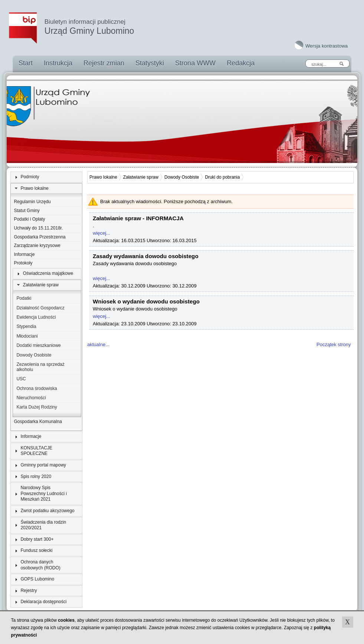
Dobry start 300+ (37, 539)
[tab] (46, 177)
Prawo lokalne (34, 188)
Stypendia (26, 326)
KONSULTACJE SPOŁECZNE (36, 451)
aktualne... (98, 344)
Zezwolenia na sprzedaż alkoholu (40, 367)
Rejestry (29, 591)
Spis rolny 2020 (36, 477)
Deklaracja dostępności (43, 602)
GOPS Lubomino (37, 579)
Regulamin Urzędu (32, 202)
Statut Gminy (27, 211)
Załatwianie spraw (41, 285)
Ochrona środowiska (37, 388)
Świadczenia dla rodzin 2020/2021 (43, 525)
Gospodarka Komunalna (38, 422)
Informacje (24, 254)
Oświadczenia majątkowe (48, 273)
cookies (66, 620)
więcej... (101, 233)
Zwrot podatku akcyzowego (47, 511)
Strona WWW (195, 63)
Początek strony (334, 344)
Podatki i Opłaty (29, 219)
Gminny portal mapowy (43, 465)
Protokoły (23, 263)
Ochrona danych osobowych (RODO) (40, 565)
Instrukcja (58, 63)
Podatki (24, 298)
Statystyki (150, 63)
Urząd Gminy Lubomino (89, 27)
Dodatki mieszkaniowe (38, 345)
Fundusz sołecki (36, 550)
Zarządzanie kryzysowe (37, 245)
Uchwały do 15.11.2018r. (38, 228)
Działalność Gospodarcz (40, 308)
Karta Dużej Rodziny (37, 407)
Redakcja (241, 63)
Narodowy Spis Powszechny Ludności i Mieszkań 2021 (44, 493)
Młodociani (27, 336)
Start (26, 63)
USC (21, 379)
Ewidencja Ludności (36, 317)
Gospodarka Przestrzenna (40, 237)
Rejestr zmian (104, 63)
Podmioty (30, 177)
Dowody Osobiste (34, 355)
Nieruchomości (31, 398)
